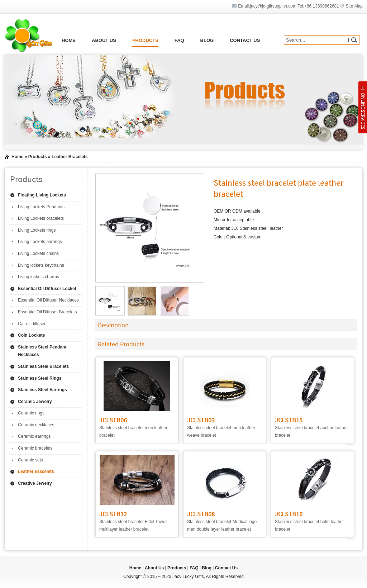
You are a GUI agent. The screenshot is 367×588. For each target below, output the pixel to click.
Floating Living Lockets (42, 195)
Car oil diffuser (32, 324)
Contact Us (245, 40)
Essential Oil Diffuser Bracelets (47, 312)
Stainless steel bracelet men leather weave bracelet (221, 428)
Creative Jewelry (35, 483)
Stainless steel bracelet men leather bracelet (133, 428)
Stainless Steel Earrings (42, 390)
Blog (207, 40)
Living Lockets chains (38, 253)
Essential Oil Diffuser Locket (47, 289)
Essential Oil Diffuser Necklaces (48, 300)
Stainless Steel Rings (40, 378)
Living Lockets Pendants (41, 207)
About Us (104, 40)
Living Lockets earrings (40, 242)
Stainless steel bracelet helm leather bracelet (309, 522)
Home (69, 40)
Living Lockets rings (37, 230)
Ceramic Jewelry (35, 402)
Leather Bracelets (70, 157)
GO (354, 40)
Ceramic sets (30, 460)
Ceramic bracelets (35, 448)
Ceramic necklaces (36, 425)
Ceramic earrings (34, 436)
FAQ (179, 40)
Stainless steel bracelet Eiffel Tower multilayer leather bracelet (133, 522)
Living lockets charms (39, 277)
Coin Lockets (31, 335)
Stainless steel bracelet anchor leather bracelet (311, 428)
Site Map (354, 6)
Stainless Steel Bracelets (43, 366)
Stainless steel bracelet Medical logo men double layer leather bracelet (222, 522)
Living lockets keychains (41, 265)
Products (145, 40)
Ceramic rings (31, 413)
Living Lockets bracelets (41, 218)
